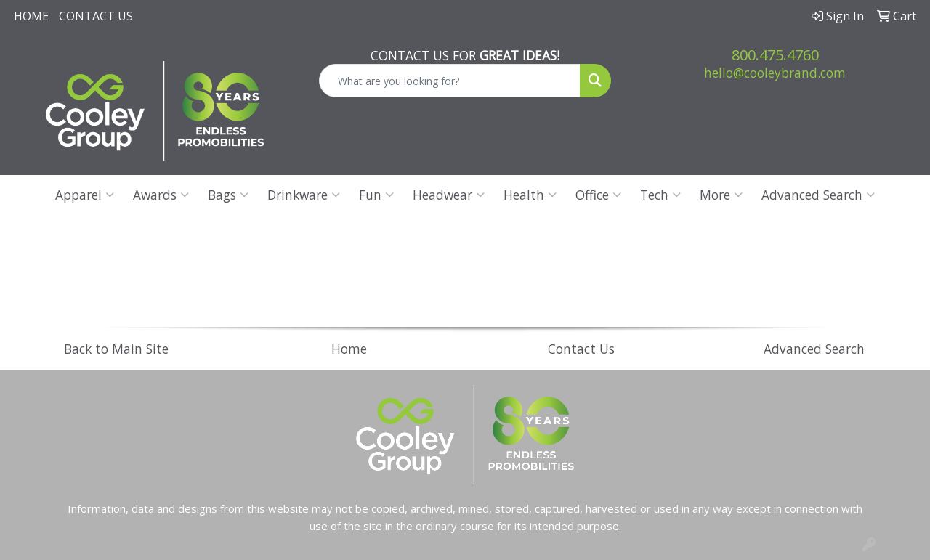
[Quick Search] (450, 81)
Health (530, 195)
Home (31, 16)
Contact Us (96, 16)
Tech (660, 195)
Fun (376, 195)
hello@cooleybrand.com (775, 73)
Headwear (449, 195)
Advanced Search (818, 195)
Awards (161, 195)
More (721, 195)
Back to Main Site (116, 349)
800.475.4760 (775, 55)
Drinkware (304, 195)
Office (598, 195)
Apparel (85, 195)
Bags (228, 195)
